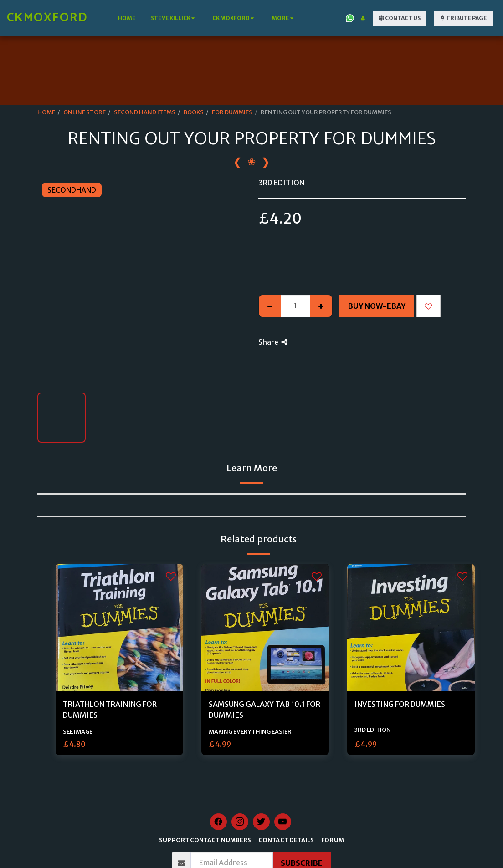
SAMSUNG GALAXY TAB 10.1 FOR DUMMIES (264, 710)
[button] (174, 18)
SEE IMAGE (78, 731)
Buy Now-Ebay (377, 306)
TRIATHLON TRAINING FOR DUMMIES (110, 710)
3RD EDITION (373, 730)
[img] (119, 628)
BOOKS (194, 112)
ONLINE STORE (85, 112)
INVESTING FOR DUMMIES (400, 704)
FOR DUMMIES (232, 112)
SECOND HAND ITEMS (145, 112)
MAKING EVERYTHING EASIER (250, 731)
